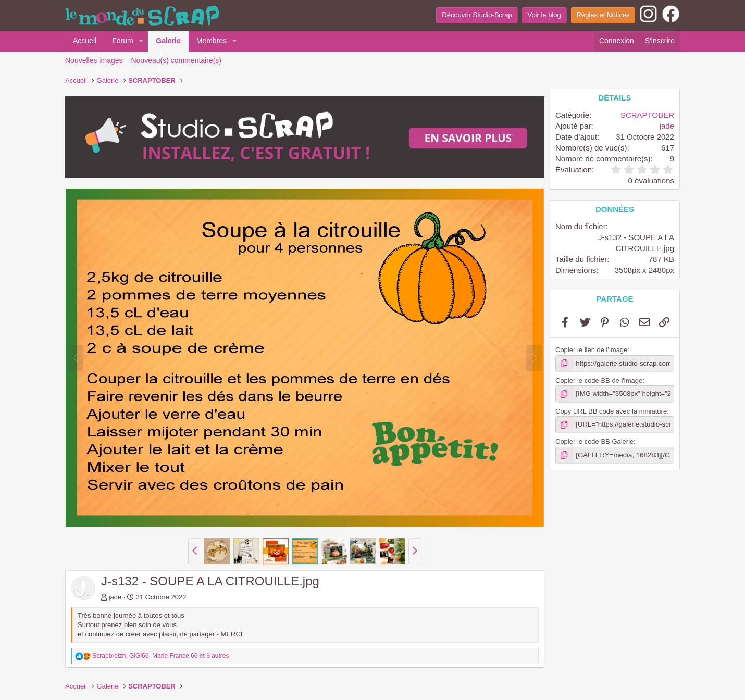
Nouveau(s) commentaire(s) (177, 60)
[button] (141, 41)
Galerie (168, 41)
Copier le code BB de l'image (599, 380)
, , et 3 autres (160, 656)
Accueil (85, 41)
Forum (122, 41)
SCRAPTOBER (647, 115)
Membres (212, 41)
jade (115, 597)
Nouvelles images (94, 60)
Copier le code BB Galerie (594, 441)
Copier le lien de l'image (591, 350)
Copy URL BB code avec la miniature (611, 411)
